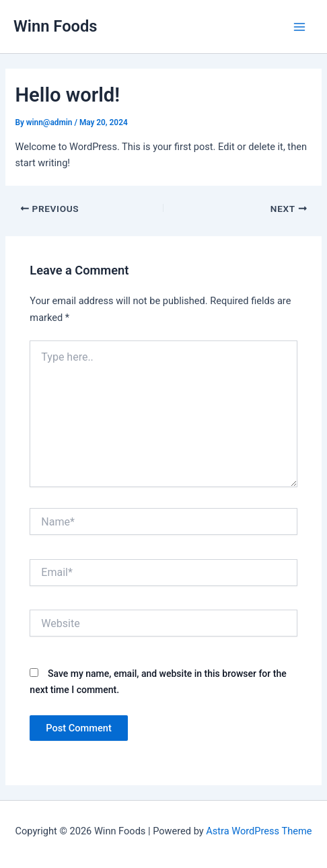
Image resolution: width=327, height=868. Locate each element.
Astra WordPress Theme (259, 831)
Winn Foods (56, 26)
